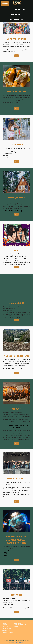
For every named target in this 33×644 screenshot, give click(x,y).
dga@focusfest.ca (9, 604)
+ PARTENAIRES (7, 629)
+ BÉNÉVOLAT (6, 630)
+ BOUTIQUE (18, 623)
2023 (5, 554)
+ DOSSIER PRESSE (8, 632)
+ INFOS (5, 625)
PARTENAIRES (17, 14)
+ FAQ (4, 623)
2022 (5, 556)
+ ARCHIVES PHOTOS (20, 625)
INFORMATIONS (17, 20)
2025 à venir (7, 550)
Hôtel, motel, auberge (13, 211)
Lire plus (16, 56)
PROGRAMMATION (16, 9)
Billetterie (5, 4)
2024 (5, 552)
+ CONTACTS (6, 627)
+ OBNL (16, 627)
